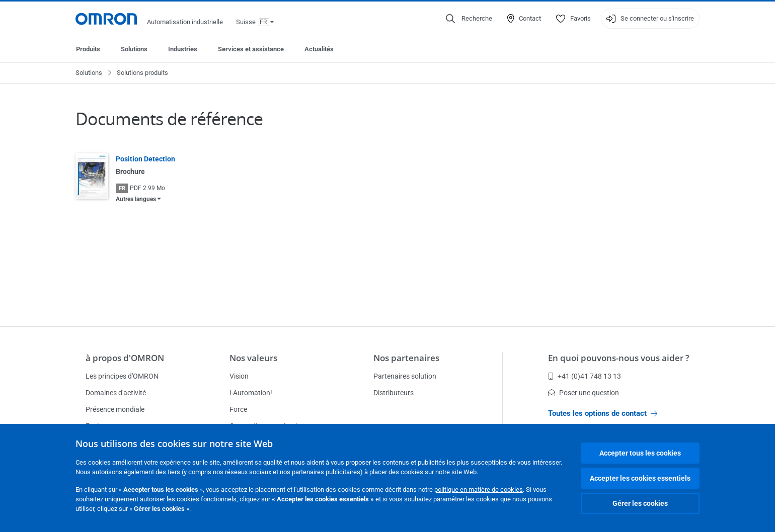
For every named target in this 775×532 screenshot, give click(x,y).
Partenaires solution (405, 376)
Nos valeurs (253, 358)
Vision (239, 376)
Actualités (319, 49)
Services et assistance (251, 49)
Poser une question (584, 393)
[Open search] (469, 19)
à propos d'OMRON (125, 358)
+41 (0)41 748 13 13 (585, 376)
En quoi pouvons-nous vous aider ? (619, 358)
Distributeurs (394, 393)
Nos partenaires (406, 358)
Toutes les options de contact (603, 413)
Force (238, 409)
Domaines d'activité (116, 393)
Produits (88, 49)
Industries (183, 49)
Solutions (134, 49)
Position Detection (145, 159)
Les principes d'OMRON (122, 376)
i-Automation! (251, 393)
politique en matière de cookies (479, 490)
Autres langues (136, 199)
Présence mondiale (115, 409)
